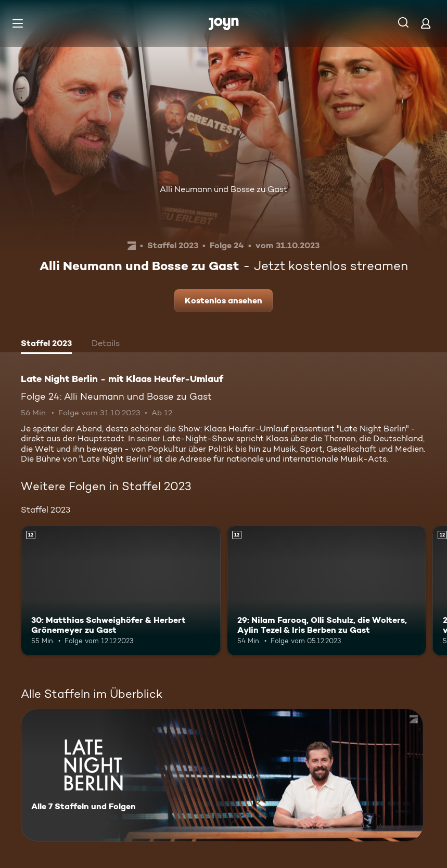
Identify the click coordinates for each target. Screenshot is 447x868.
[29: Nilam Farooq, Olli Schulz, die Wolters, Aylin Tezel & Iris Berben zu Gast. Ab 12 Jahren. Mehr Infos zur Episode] (327, 590)
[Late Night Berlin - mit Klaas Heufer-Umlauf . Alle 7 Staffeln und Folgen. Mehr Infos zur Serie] (222, 775)
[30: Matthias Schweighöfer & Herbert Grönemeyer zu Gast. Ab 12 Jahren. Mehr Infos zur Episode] (121, 590)
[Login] (426, 23)
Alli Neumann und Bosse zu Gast (223, 189)
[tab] (46, 344)
